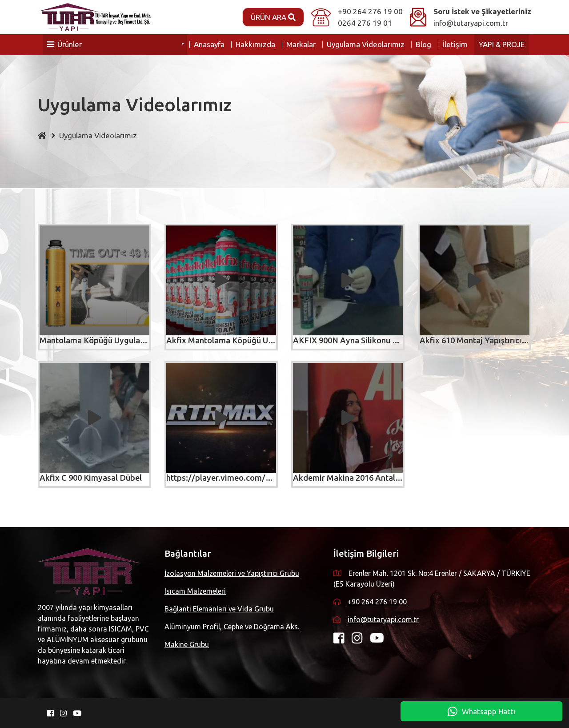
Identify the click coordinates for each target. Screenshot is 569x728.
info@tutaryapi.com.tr (471, 23)
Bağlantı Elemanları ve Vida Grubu (219, 609)
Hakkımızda (255, 44)
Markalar (301, 44)
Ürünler (64, 44)
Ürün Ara (273, 17)
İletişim (455, 44)
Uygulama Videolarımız (366, 44)
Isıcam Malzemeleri (195, 591)
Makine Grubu (187, 644)
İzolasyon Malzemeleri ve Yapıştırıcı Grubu (232, 573)
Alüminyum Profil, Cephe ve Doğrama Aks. (232, 627)
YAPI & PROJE (502, 44)
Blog (423, 44)
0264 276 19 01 (365, 23)
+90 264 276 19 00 (370, 11)
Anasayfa (209, 44)
